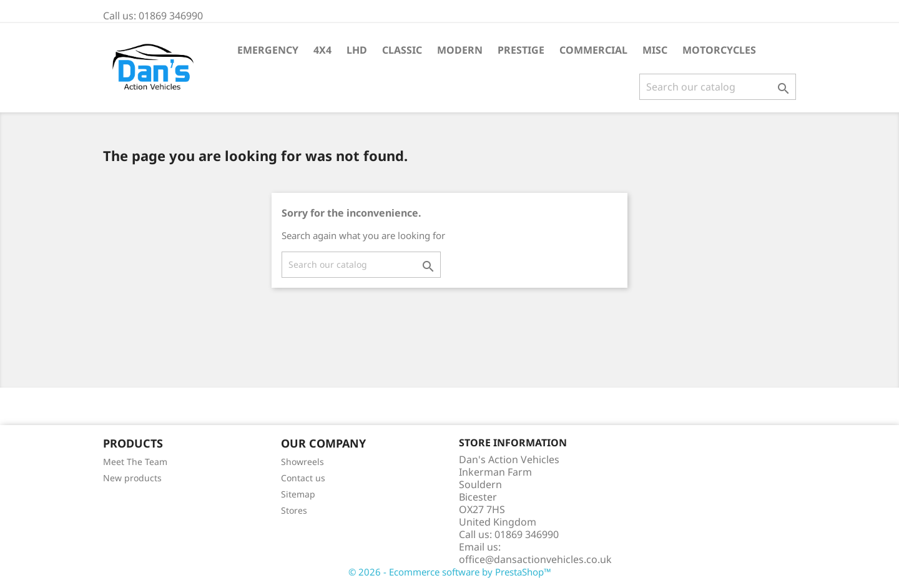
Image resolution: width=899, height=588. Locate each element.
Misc (655, 50)
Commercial (593, 50)
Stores (294, 510)
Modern (460, 50)
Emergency (268, 50)
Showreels (302, 462)
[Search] (718, 87)
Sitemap (298, 494)
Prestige (521, 50)
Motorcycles (719, 50)
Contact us (303, 478)
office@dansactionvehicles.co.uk (535, 559)
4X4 (322, 50)
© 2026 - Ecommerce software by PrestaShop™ (450, 572)
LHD (357, 50)
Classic (402, 50)
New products (132, 478)
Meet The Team (135, 462)
